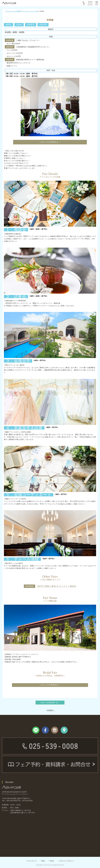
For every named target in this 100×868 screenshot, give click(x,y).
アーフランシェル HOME (13, 11)
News (52, 861)
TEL (84, 3)
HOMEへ (51, 710)
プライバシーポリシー (67, 861)
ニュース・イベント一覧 (30, 11)
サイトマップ (32, 861)
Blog (43, 861)
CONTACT (90, 3)
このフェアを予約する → (50, 142)
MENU (97, 3)
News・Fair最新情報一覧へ (50, 703)
